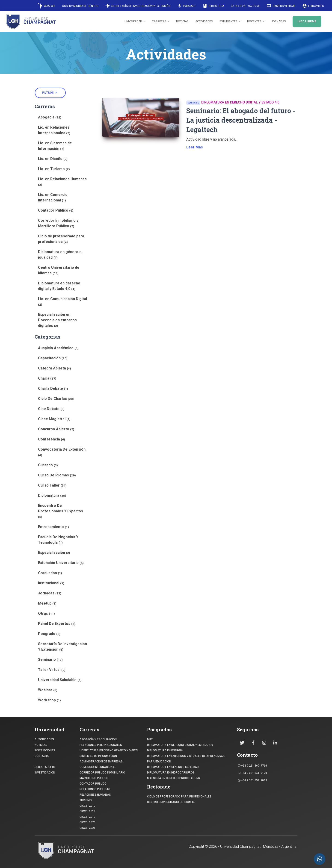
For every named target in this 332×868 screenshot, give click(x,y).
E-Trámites (313, 6)
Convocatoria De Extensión (62, 452)
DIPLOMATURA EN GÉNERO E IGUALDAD (173, 767)
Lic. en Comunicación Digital (62, 301)
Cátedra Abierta (55, 368)
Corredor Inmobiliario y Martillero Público (58, 223)
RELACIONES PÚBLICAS (95, 789)
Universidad (135, 21)
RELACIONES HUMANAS (95, 795)
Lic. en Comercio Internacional (53, 197)
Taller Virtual (52, 670)
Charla (47, 378)
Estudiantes (230, 21)
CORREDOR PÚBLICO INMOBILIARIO (102, 773)
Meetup (47, 603)
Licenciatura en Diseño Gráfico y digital (109, 750)
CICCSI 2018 (87, 811)
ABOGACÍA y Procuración (98, 739)
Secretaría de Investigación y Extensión (138, 6)
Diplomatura (52, 495)
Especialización (54, 553)
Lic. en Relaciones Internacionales (54, 130)
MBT (150, 739)
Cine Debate (51, 409)
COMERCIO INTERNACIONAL (98, 767)
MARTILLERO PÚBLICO (94, 778)
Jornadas (278, 21)
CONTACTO (42, 756)
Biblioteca (213, 6)
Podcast (187, 6)
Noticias (182, 21)
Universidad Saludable (60, 680)
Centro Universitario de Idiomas (59, 270)
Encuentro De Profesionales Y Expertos (61, 511)
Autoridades (44, 739)
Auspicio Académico (58, 348)
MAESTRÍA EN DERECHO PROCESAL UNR (174, 778)
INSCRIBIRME (307, 21)
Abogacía (50, 117)
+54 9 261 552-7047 (252, 780)
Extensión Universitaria (61, 563)
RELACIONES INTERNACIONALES (101, 745)
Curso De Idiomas (57, 475)
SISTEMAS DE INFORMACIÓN (98, 756)
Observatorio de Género (80, 6)
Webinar (48, 690)
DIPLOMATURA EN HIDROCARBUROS (171, 773)
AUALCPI (46, 6)
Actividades (204, 21)
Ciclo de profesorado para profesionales (61, 239)
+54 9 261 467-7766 (245, 6)
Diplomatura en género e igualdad (60, 255)
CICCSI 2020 (87, 822)
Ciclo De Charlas (56, 399)
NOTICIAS (41, 745)
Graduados (50, 573)
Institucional (51, 583)
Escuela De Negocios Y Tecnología (58, 540)
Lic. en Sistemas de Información (55, 146)
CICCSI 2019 (87, 817)
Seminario (50, 660)
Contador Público (56, 210)
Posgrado (49, 634)
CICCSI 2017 (87, 806)
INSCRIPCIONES (45, 750)
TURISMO (86, 800)
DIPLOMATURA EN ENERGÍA (165, 750)
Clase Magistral (54, 419)
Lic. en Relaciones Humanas (62, 182)
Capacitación (53, 358)
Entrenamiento (53, 527)
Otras (46, 613)
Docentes (256, 21)
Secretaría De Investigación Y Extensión (62, 647)
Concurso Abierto (56, 429)
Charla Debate (53, 388)
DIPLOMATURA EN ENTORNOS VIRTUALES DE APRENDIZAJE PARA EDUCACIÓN (186, 759)
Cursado (48, 465)
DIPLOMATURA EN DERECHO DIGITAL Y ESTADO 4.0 (180, 745)
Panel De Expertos (57, 624)
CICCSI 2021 (87, 828)
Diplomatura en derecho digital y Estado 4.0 (59, 286)
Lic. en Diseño (53, 159)
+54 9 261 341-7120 (252, 773)
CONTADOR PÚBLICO (93, 784)
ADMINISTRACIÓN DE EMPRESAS (101, 762)
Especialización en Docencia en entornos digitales (57, 320)
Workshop (49, 700)
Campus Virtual (281, 6)
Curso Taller (52, 485)
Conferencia (52, 439)
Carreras (161, 21)
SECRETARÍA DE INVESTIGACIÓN (45, 770)
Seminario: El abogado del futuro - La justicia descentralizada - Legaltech (241, 120)
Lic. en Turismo (54, 169)
